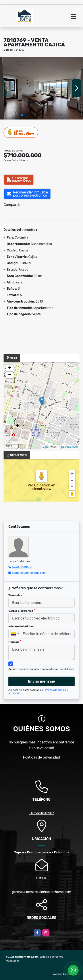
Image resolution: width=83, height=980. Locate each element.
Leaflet (45, 447)
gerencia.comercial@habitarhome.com (42, 892)
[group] (41, 88)
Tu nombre (16, 595)
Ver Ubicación (39, 485)
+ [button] (10, 368)
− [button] (10, 375)
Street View (21, 132)
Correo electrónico (22, 611)
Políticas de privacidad (41, 757)
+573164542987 (41, 813)
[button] (22, 115)
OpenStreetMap (70, 447)
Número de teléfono (22, 626)
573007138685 (22, 567)
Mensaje (15, 642)
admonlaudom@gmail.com (30, 573)
